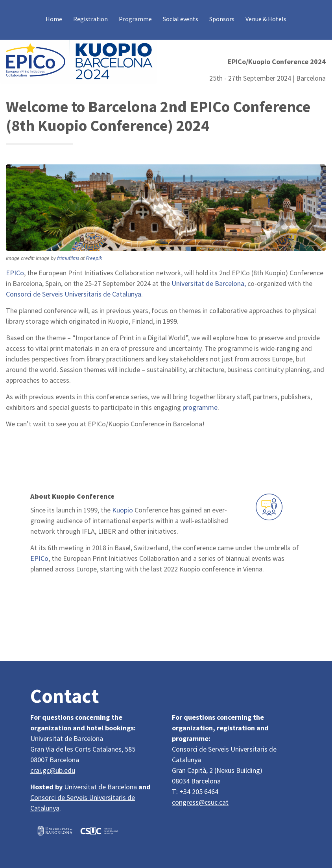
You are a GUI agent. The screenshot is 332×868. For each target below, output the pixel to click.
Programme (135, 19)
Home (54, 19)
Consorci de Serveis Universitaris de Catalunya (74, 294)
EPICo (15, 273)
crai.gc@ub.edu (53, 770)
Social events (181, 19)
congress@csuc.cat (200, 802)
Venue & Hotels (266, 19)
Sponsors (222, 19)
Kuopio (123, 510)
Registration (90, 19)
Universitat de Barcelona (101, 787)
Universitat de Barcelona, (209, 283)
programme (200, 407)
